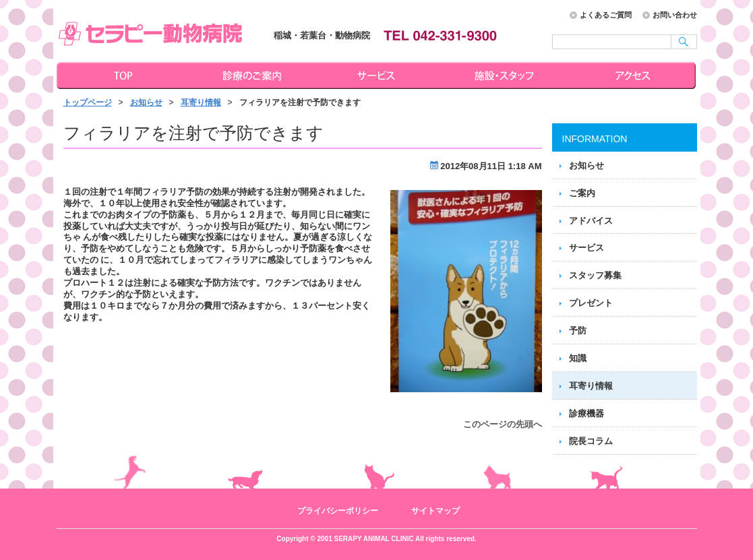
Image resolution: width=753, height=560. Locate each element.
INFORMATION (595, 139)
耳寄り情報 (201, 102)
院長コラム (591, 441)
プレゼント (591, 303)
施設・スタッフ (506, 75)
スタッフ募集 (595, 275)
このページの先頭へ (503, 424)
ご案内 (582, 193)
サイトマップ (435, 511)
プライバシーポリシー (338, 511)
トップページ (121, 75)
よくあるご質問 (606, 15)
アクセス (634, 75)
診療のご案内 (250, 75)
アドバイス (591, 221)
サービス (378, 75)
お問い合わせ (675, 15)
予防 (578, 331)
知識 (578, 358)
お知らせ (146, 102)
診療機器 (586, 413)
